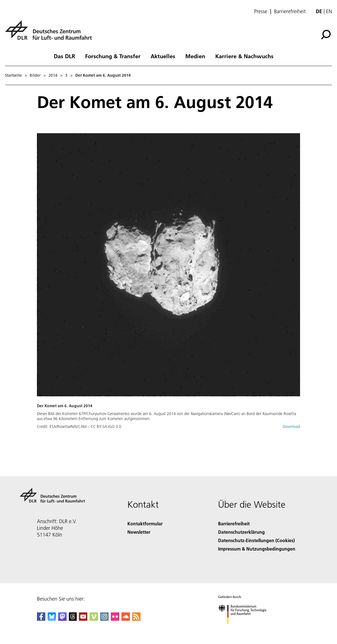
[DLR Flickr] (115, 619)
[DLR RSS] (136, 619)
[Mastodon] (62, 619)
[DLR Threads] (73, 619)
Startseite (13, 75)
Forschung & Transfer (113, 56)
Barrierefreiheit (290, 11)
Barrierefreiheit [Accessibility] (234, 524)
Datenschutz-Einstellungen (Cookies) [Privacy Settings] (256, 540)
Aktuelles (163, 56)
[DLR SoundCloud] (126, 619)
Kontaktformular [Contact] (145, 524)
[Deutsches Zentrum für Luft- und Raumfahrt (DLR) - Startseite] (51, 33)
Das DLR (64, 56)
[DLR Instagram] (104, 619)
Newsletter (139, 532)
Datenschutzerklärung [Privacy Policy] (241, 532)
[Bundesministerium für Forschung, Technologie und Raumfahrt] (245, 628)
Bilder (35, 75)
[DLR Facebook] (41, 619)
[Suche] (326, 35)
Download (291, 427)
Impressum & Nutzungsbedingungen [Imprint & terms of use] (257, 549)
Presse (261, 11)
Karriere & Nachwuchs (244, 56)
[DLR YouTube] (83, 619)
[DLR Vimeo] (94, 619)
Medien (195, 56)
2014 (53, 75)
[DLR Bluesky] (52, 619)
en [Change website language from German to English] (329, 11)
